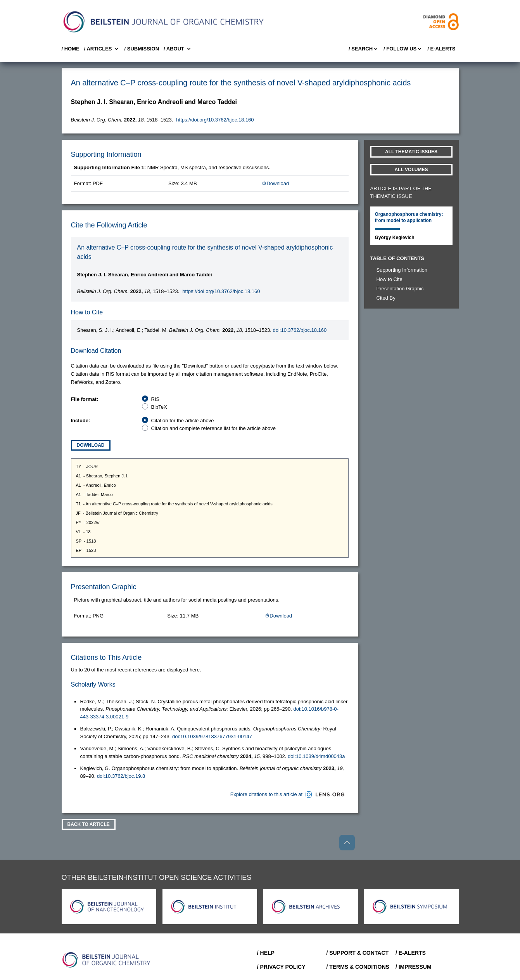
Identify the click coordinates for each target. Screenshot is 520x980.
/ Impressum (414, 967)
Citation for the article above (183, 421)
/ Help (266, 953)
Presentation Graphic (400, 289)
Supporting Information (402, 270)
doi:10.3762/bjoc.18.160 (300, 330)
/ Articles (102, 49)
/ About (178, 49)
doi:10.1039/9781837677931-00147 (212, 736)
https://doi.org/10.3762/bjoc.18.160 (215, 120)
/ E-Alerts (441, 49)
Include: (81, 421)
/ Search (364, 49)
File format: (85, 399)
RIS (155, 399)
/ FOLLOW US (403, 49)
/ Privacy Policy (281, 967)
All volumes (411, 170)
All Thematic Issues (411, 152)
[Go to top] (347, 843)
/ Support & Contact (357, 953)
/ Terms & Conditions (358, 967)
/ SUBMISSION (142, 49)
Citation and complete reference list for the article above (214, 428)
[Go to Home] (107, 960)
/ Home (71, 49)
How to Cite (390, 279)
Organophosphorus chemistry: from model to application (409, 217)
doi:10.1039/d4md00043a (316, 756)
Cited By (386, 298)
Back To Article (89, 824)
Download (275, 183)
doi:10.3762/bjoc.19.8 (121, 776)
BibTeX (159, 407)
